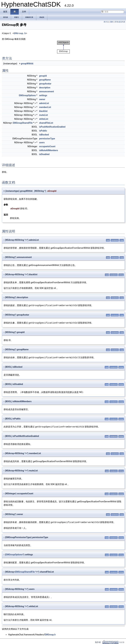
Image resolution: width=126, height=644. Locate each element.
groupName (45, 80)
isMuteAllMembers (49, 150)
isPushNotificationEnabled (52, 127)
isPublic (43, 131)
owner (42, 99)
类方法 (106, 22)
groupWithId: (27, 64)
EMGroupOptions (27, 95)
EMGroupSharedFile (23, 123)
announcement (47, 91)
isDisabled (44, 154)
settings (43, 95)
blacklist (43, 111)
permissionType (47, 139)
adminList (44, 103)
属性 (112, 22)
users (42, 142)
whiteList (44, 119)
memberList (45, 107)
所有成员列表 (120, 22)
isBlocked (44, 135)
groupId (43, 76)
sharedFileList (46, 123)
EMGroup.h (20, 33)
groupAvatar (45, 84)
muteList (43, 115)
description (45, 88)
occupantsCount (47, 146)
